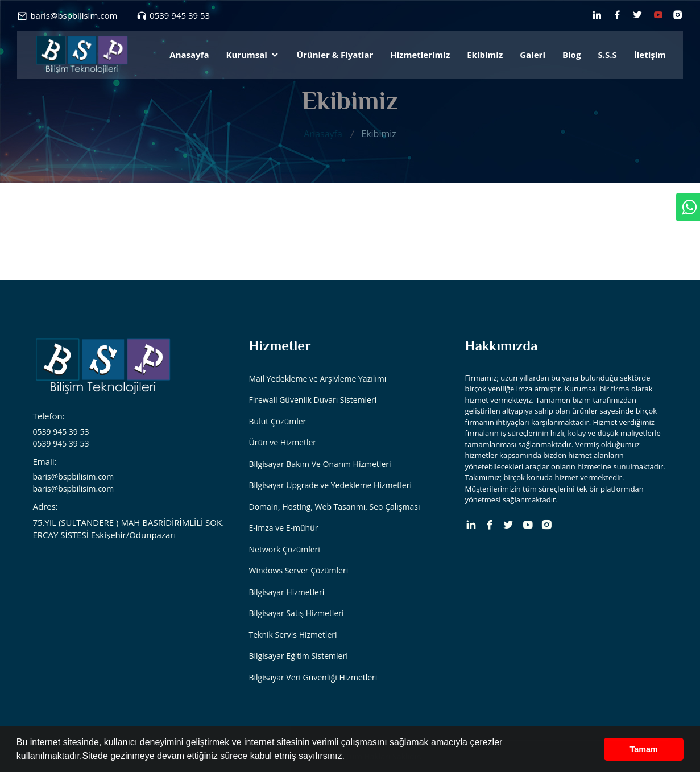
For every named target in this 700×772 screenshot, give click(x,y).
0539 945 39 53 (180, 15)
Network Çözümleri (285, 549)
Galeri (533, 55)
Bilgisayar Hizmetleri (287, 592)
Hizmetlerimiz (420, 55)
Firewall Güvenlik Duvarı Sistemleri (313, 400)
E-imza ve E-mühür (284, 528)
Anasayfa (189, 55)
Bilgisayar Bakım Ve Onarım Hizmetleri (320, 464)
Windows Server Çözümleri (299, 570)
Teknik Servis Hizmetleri (293, 635)
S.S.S (607, 55)
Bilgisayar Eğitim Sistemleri (299, 656)
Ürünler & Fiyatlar (335, 55)
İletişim (650, 55)
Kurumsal (253, 55)
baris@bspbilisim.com (74, 15)
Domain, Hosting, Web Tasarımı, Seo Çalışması (335, 507)
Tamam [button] (644, 749)
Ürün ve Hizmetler (283, 442)
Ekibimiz (485, 55)
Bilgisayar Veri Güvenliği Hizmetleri (313, 677)
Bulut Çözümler (278, 421)
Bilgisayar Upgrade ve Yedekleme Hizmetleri (331, 485)
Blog (571, 55)
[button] (349, 757)
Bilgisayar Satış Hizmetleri (297, 613)
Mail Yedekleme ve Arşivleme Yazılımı (318, 379)
